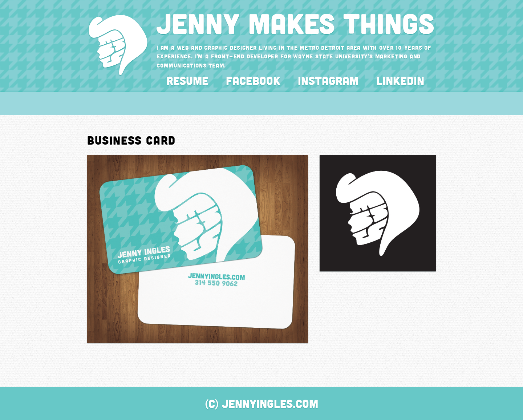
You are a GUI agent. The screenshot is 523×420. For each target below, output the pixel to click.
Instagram (328, 80)
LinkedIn (400, 80)
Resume (187, 80)
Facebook (253, 80)
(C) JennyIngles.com (262, 403)
